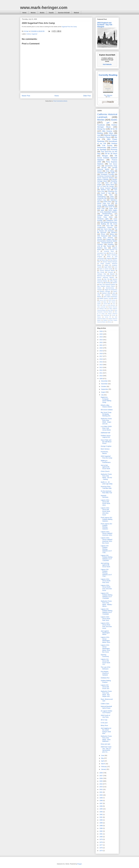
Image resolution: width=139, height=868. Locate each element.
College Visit (110, 239)
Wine (99, 305)
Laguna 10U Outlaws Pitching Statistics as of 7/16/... (106, 549)
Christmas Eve (112, 191)
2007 (101, 776)
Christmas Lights (103, 219)
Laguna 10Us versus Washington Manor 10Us (105, 640)
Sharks (99, 288)
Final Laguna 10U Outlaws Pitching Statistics (106, 526)
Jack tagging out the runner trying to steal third (106, 731)
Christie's (100, 244)
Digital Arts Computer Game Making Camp (106, 400)
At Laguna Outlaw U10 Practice (106, 712)
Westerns (114, 232)
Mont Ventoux (105, 449)
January (104, 769)
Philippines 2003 (112, 221)
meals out (105, 305)
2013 (101, 367)
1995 (101, 809)
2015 (101, 362)
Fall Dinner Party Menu (107, 216)
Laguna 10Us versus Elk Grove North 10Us (105, 503)
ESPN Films (107, 202)
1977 (101, 845)
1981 (101, 834)
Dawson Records (113, 307)
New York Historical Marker (107, 285)
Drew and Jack (106, 744)
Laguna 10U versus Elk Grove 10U (105, 687)
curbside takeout (103, 215)
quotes (115, 298)
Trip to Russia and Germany (107, 230)
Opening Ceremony (105, 656)
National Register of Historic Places (107, 136)
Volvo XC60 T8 (110, 207)
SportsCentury (110, 288)
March (103, 764)
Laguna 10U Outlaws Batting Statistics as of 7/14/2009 (107, 596)
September (105, 389)
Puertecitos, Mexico (105, 453)
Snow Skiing (110, 171)
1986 (101, 828)
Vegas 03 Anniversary (111, 290)
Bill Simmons (102, 232)
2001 (101, 792)
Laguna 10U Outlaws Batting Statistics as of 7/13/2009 (107, 612)
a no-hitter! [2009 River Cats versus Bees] (106, 428)
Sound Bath (107, 304)
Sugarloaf (34, 34)
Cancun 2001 (103, 300)
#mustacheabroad (107, 243)
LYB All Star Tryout (104, 246)
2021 (101, 345)
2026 (101, 331)
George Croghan (106, 446)
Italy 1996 (110, 310)
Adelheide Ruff (105, 433)
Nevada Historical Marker (107, 168)
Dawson (115, 283)
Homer (109, 97)
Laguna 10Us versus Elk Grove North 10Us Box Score (105, 511)
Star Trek (107, 279)
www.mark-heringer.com (44, 8)
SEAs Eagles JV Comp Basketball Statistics (107, 211)
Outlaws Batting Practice (106, 681)
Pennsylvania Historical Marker (107, 241)
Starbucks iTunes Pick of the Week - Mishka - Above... (107, 604)
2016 (101, 359)
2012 (101, 370)
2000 (101, 795)
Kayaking (111, 244)
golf (108, 123)
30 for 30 (114, 129)
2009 (101, 379)
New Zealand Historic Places (106, 286)
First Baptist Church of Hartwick (105, 673)
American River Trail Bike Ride (106, 487)
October (104, 386)
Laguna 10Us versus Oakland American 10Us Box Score (106, 540)
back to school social (106, 269)
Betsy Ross (104, 725)
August (103, 392)
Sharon (99, 317)
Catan (112, 197)
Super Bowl (113, 209)
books (114, 120)
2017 (101, 356)
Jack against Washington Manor (105, 633)
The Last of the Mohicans (106, 668)
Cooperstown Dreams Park (107, 227)
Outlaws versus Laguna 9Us (106, 436)
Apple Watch (108, 267)
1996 (101, 806)
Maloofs (112, 274)
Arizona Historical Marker (107, 271)
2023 (101, 340)
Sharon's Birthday (103, 180)
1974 (101, 851)
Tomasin (100, 290)
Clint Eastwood (102, 236)
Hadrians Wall (103, 309)
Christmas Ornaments (104, 176)
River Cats (100, 255)
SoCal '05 (108, 317)
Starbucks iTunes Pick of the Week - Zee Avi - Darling (106, 477)
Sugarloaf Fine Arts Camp (69, 27)
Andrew (29, 34)
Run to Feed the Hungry (106, 186)
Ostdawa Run (105, 678)
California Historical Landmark (107, 116)
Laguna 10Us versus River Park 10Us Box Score (106, 626)
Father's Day (102, 200)
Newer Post (26, 96)
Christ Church (105, 471)
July (103, 395)
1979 (101, 839)
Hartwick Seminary (105, 496)
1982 (101, 831)
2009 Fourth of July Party (105, 716)
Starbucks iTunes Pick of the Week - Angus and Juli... (106, 421)
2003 (101, 787)
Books (42, 13)
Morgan (105, 156)
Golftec (99, 302)
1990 (101, 820)
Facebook (101, 125)
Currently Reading (108, 75)
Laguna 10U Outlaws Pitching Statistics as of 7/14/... (106, 573)
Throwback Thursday (107, 174)
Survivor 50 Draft (64, 13)
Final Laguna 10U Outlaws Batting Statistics (107, 519)
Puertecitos (106, 315)
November (105, 384)
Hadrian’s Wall (106, 293)
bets (116, 269)
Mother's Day (105, 190)
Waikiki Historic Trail (105, 298)
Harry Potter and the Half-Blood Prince (106, 442)
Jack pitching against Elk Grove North (105, 565)
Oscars (99, 279)
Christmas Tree (102, 173)
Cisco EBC (110, 226)
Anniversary (102, 147)
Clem (111, 195)
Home (24, 13)
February (104, 767)
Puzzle (114, 315)
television (113, 305)
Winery (110, 322)
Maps (105, 302)
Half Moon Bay (104, 260)
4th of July (104, 720)
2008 (101, 773)
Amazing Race (109, 251)
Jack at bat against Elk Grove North (105, 467)
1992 (101, 814)
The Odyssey (108, 95)
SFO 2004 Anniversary (111, 297)
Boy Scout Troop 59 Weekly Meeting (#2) (106, 414)
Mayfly (99, 207)
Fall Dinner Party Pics (107, 203)
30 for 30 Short (111, 154)
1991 (101, 817)
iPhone (103, 234)
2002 (101, 789)
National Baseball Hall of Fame (106, 707)
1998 (101, 801)
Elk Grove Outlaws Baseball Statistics (107, 158)
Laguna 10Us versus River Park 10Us (106, 619)
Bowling (108, 283)
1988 (101, 826)
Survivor (100, 239)
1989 (101, 823)
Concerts (110, 272)
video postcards (101, 307)
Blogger (79, 864)
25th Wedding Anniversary (109, 222)
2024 (101, 337)
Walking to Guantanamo (106, 462)
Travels (51, 13)
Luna (116, 267)
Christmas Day (102, 198)
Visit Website (107, 64)
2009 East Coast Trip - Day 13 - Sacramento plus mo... (106, 749)
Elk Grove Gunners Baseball (107, 188)
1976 (101, 848)
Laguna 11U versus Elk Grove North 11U (105, 662)
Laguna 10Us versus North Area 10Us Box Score (106, 588)
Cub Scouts (107, 145)
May (103, 758)
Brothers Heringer (105, 291)
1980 (101, 837)
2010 (101, 376)
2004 (101, 784)
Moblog (100, 133)
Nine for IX (112, 253)
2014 (101, 365)
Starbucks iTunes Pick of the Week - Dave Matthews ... (106, 739)
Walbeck (105, 320)
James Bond (110, 185)
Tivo (114, 304)
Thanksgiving (101, 197)
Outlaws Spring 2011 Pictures (107, 237)
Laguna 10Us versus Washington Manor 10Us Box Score (105, 648)
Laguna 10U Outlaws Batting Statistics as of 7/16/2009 (107, 558)
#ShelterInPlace (107, 214)
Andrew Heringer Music (107, 126)
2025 (101, 334)
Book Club (101, 209)
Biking (112, 234)
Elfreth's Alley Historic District (106, 406)
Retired (76, 13)
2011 (101, 373)
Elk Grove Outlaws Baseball (107, 204)
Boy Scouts (101, 272)
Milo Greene (107, 131)
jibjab (116, 258)
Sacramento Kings (111, 166)
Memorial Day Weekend (104, 276)
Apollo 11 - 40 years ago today (107, 483)
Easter (112, 198)
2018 (101, 354)
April (103, 761)
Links (99, 295)
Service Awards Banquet (110, 262)
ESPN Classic (112, 300)
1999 (101, 798)
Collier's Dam (105, 704)
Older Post (87, 96)
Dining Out (101, 129)
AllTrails (104, 167)
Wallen (106, 265)
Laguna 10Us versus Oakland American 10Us (106, 533)
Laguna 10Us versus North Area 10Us (106, 581)
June (103, 755)
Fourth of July (106, 193)
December (105, 381)
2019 (101, 351)
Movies (33, 13)
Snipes (99, 304)
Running (114, 150)
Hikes (111, 133)
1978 (101, 842)
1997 (101, 803)
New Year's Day (106, 229)
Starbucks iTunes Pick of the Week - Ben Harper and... (106, 694)
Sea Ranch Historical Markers (107, 177)
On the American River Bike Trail (106, 492)
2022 (101, 342)
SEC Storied (112, 302)
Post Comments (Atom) (60, 101)
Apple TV (114, 173)
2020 (101, 348)
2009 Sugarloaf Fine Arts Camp (106, 457)
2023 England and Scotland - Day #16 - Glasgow (105, 25)
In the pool (104, 723)
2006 (101, 778)
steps (102, 210)
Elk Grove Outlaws (107, 410)
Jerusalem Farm (102, 253)
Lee (99, 135)
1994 (101, 812)
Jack (114, 293)
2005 (101, 781)
